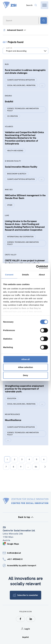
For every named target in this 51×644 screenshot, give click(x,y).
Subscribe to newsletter (26, 595)
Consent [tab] (9, 274)
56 (36, 467)
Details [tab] (26, 274)
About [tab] (42, 274)
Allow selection (26, 367)
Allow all (26, 359)
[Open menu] (44, 5)
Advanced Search (14, 30)
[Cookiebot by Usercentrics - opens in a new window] (36, 267)
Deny (26, 375)
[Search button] (44, 21)
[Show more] (42, 85)
